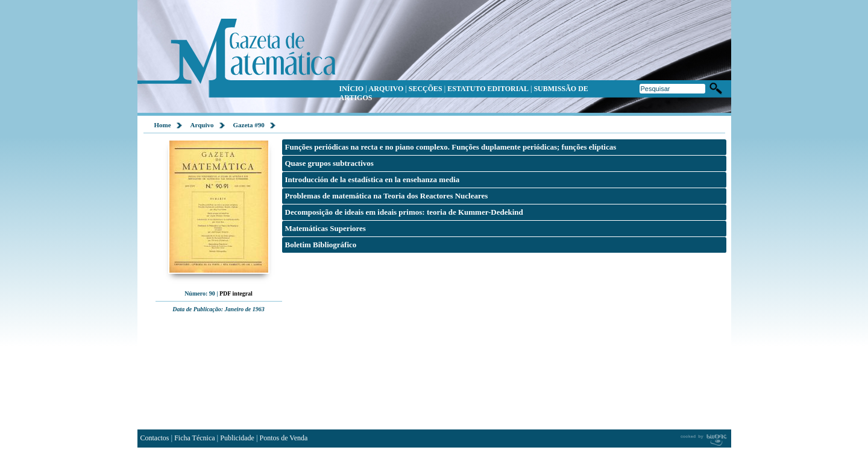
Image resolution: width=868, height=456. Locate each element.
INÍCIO (352, 89)
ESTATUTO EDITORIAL (488, 89)
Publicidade (237, 438)
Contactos (155, 438)
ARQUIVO (386, 89)
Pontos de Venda (284, 438)
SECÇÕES (426, 89)
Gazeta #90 (249, 125)
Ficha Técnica (194, 438)
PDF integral (236, 293)
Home (163, 125)
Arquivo (202, 125)
